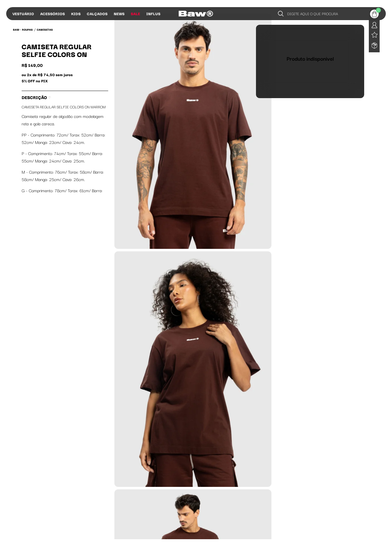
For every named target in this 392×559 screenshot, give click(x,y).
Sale (135, 13)
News (119, 13)
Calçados (97, 13)
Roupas (27, 29)
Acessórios (53, 13)
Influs (153, 13)
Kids (76, 13)
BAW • (17, 29)
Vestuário (23, 13)
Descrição (36, 97)
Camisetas (45, 29)
